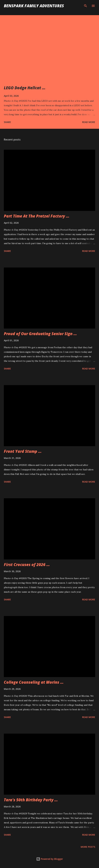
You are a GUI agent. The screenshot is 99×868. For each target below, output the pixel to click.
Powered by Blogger (50, 859)
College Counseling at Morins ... (34, 682)
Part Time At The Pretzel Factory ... (37, 216)
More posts (88, 847)
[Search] (86, 6)
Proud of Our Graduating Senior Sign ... (40, 334)
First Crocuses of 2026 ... (27, 565)
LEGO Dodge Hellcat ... (25, 88)
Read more (89, 122)
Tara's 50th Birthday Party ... (31, 800)
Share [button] (7, 122)
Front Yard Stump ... (23, 451)
